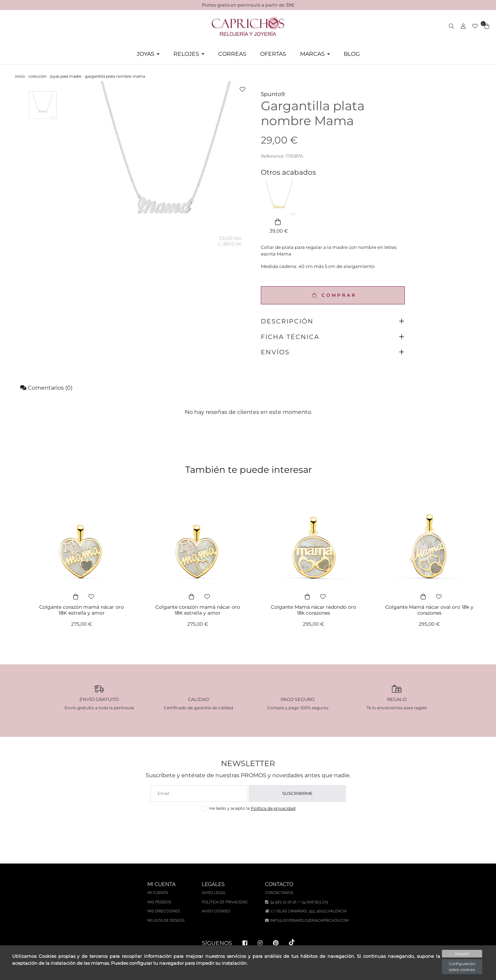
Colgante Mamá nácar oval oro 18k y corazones (429, 610)
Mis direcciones (164, 911)
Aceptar (462, 954)
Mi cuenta (158, 893)
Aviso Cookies (216, 911)
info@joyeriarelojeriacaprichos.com (309, 921)
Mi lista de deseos (166, 921)
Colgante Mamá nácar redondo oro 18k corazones (314, 610)
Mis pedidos (159, 902)
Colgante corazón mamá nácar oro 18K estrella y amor (82, 610)
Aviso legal (214, 893)
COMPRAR (333, 295)
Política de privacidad (273, 808)
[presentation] (248, 828)
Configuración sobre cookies (462, 967)
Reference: (273, 156)
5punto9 (273, 94)
